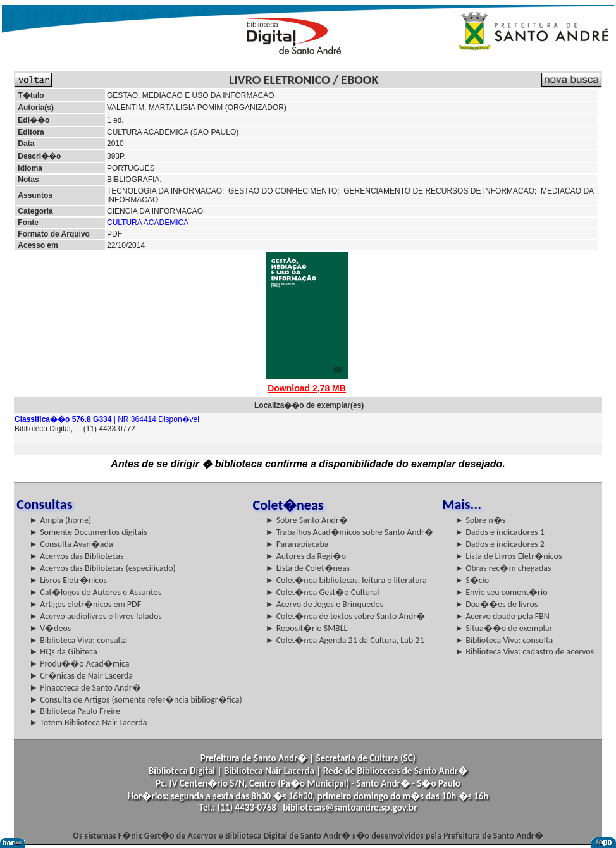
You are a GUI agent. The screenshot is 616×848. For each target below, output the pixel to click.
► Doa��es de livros (496, 604)
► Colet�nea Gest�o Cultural (323, 592)
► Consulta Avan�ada (71, 544)
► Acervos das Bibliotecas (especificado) (102, 568)
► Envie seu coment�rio (501, 592)
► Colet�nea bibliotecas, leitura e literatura (346, 580)
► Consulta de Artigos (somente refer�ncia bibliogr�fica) (136, 700)
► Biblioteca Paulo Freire (75, 711)
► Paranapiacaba (297, 544)
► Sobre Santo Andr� (307, 520)
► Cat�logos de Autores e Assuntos (95, 592)
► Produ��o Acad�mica (79, 664)
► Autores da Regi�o (306, 556)
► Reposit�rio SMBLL (307, 628)
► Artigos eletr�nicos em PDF (85, 604)
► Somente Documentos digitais (88, 532)
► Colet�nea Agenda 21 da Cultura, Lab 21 (345, 640)
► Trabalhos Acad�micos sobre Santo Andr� (349, 532)
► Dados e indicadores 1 (500, 532)
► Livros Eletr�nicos (68, 580)
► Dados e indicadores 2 (500, 544)
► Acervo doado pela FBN (502, 616)
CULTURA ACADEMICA (148, 223)
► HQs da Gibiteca (63, 652)
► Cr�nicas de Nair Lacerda (81, 676)
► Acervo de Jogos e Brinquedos (325, 604)
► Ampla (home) (60, 520)
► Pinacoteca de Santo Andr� (85, 688)
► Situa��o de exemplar (503, 628)
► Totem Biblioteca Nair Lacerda (88, 722)
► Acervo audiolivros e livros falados (95, 616)
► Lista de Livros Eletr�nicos (508, 556)
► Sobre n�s (480, 520)
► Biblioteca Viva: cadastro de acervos (524, 652)
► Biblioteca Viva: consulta (78, 640)
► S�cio (472, 580)
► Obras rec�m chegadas (503, 568)
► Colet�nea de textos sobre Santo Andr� (346, 616)
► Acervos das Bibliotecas (76, 556)
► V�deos (50, 628)
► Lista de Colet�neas (308, 568)
